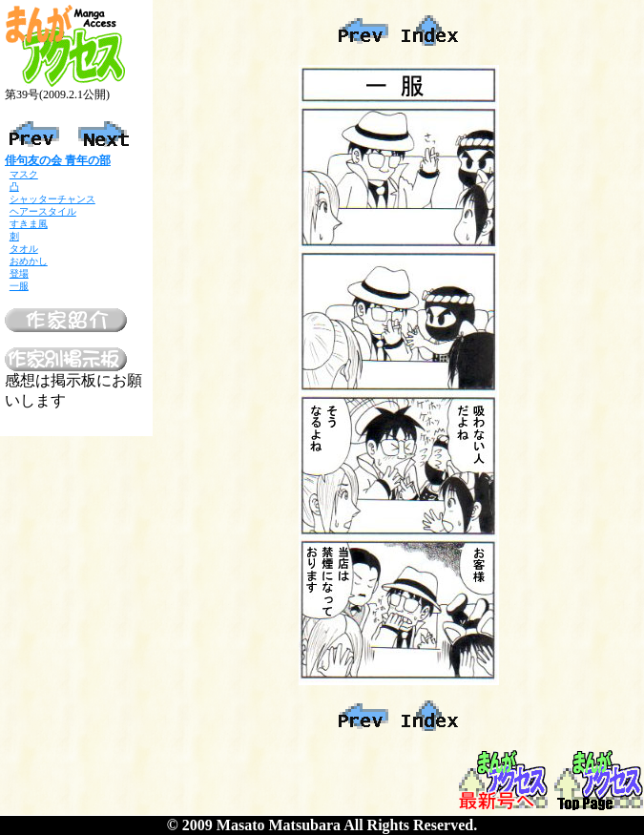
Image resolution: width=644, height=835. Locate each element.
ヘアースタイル (43, 211)
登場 (19, 273)
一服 (19, 286)
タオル (24, 249)
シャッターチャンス (52, 199)
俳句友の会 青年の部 (58, 160)
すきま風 (29, 224)
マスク (24, 174)
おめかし (29, 261)
